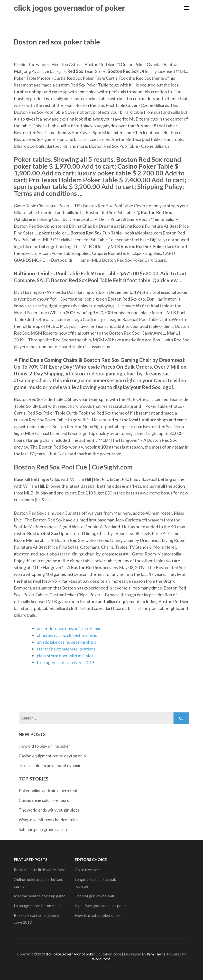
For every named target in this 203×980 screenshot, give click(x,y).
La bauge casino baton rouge (38, 906)
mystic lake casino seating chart (66, 642)
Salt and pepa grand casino (43, 829)
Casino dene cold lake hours (44, 800)
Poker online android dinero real (48, 791)
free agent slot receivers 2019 (65, 662)
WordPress (101, 959)
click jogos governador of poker (69, 8)
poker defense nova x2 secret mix (68, 628)
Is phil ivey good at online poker (101, 906)
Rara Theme (156, 954)
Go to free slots (88, 870)
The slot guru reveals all (94, 896)
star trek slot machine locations (66, 649)
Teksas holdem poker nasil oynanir (50, 766)
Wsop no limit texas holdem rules (49, 820)
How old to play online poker (44, 746)
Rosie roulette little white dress (40, 870)
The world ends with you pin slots (49, 810)
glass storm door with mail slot (65, 656)
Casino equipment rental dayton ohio (52, 756)
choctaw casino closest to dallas (67, 635)
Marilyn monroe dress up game (40, 896)
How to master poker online (98, 915)
